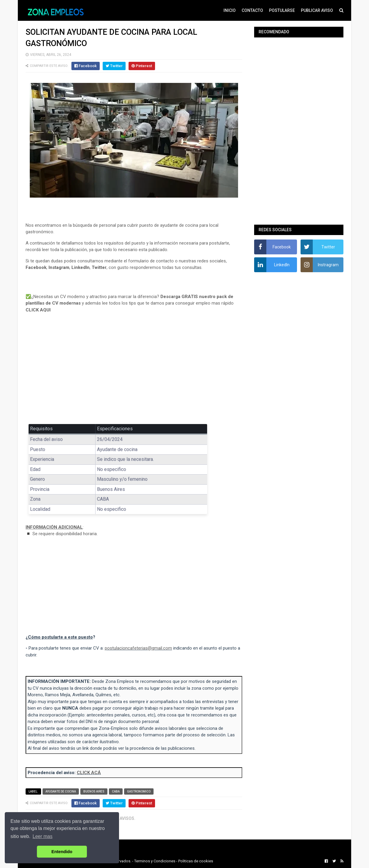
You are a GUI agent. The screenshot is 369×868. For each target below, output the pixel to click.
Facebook (36, 267)
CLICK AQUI (38, 310)
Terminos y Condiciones (155, 861)
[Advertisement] (134, 373)
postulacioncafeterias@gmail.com (138, 648)
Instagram (59, 267)
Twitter (99, 267)
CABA (116, 791)
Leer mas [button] (43, 836)
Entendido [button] (62, 852)
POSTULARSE (282, 10)
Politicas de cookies (196, 861)
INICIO (230, 10)
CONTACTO (252, 10)
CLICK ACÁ (89, 773)
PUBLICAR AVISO (317, 10)
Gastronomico (139, 791)
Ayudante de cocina (61, 791)
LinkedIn (80, 267)
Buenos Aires (94, 791)
